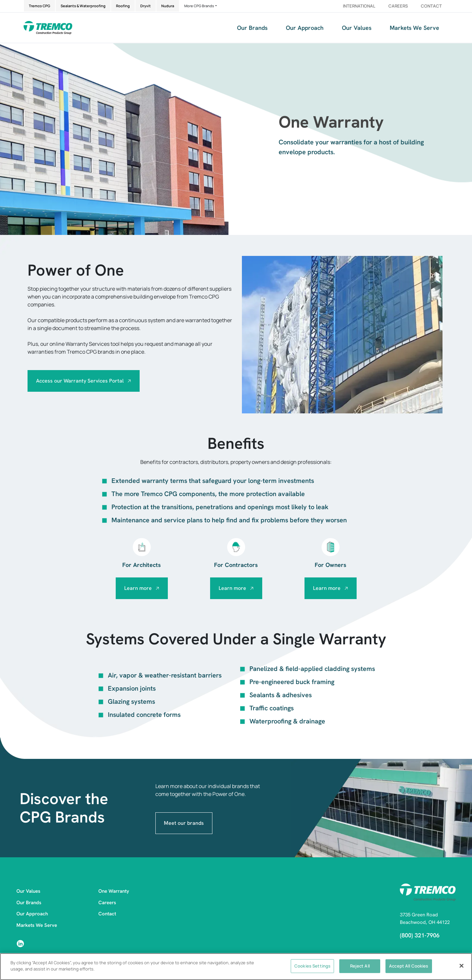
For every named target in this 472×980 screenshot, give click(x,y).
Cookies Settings (312, 966)
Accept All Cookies (409, 966)
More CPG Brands (199, 6)
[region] (236, 967)
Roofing (123, 6)
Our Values (357, 28)
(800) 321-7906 (420, 935)
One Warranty (114, 891)
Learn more (138, 588)
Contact (431, 6)
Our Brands (252, 28)
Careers (398, 6)
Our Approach (305, 28)
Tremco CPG (39, 6)
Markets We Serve (414, 28)
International (359, 6)
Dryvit (146, 6)
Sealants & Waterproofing (83, 6)
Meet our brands (184, 823)
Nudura (168, 6)
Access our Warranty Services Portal (80, 381)
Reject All (360, 966)
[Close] (462, 966)
